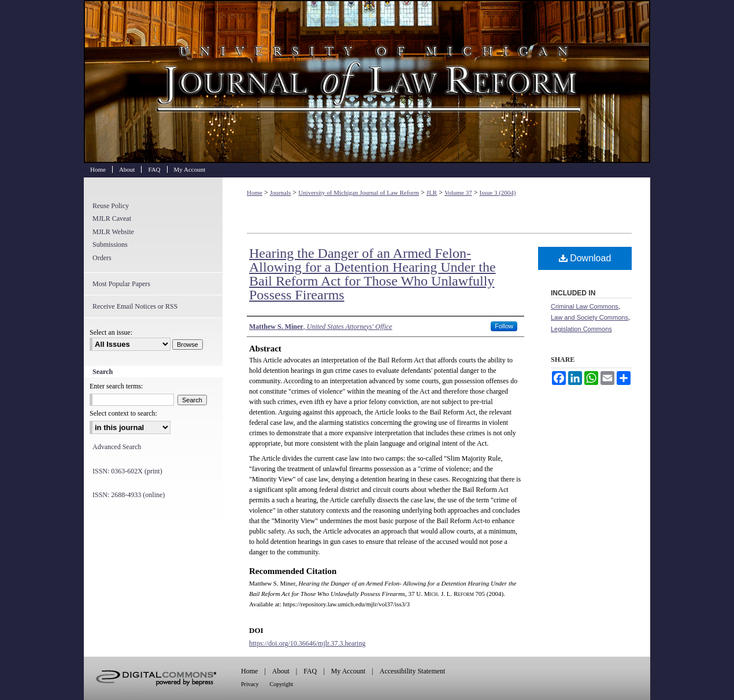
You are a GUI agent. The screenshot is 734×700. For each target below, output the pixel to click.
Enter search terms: (116, 386)
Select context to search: (123, 413)
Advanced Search (117, 447)
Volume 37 (458, 192)
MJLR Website (113, 232)
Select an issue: (111, 332)
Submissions (110, 245)
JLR (432, 192)
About (281, 671)
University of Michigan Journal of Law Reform (367, 82)
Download (585, 258)
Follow (504, 326)
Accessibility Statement (413, 671)
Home (255, 192)
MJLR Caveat (112, 218)
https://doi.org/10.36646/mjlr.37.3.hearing (307, 643)
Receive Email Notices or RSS (135, 306)
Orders (102, 258)
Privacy (250, 684)
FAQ (310, 671)
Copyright (282, 684)
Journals (281, 192)
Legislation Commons (581, 329)
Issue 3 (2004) (498, 192)
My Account (349, 671)
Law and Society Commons (590, 317)
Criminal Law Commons (585, 306)
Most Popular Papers (121, 284)
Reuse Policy (111, 206)
